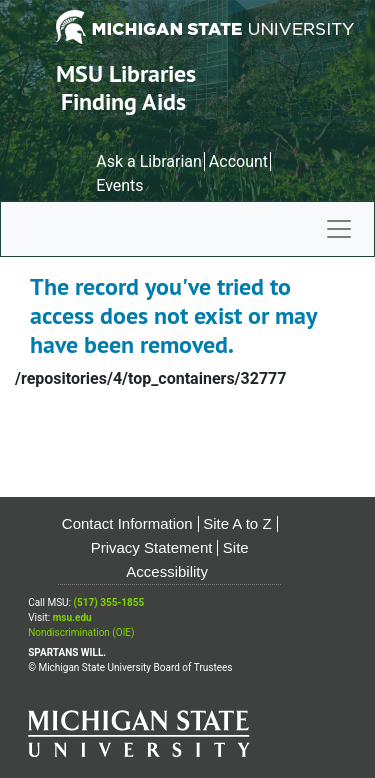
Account (238, 161)
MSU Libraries (126, 73)
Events (119, 185)
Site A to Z (237, 523)
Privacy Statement (152, 547)
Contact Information (127, 523)
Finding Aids (123, 101)
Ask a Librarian (149, 161)
